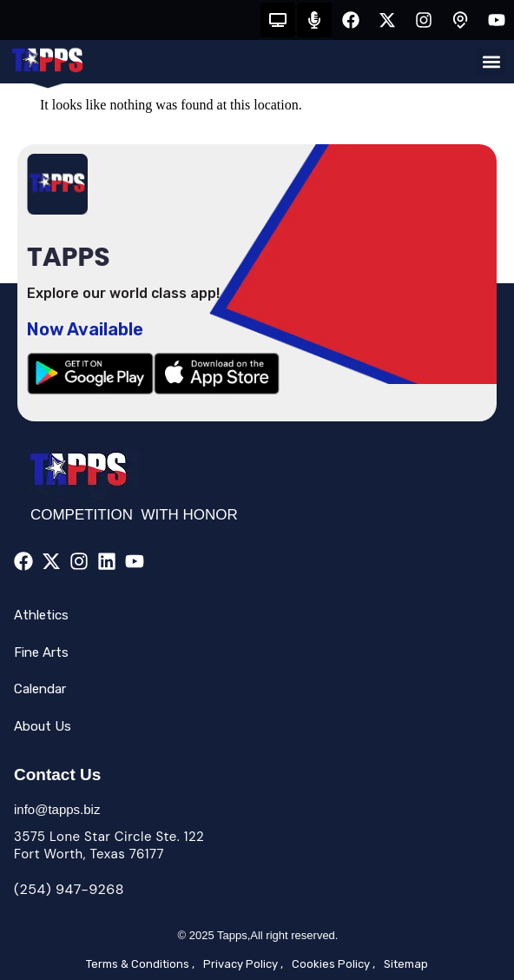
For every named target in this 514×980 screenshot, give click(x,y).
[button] (491, 62)
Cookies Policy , (333, 964)
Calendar (40, 689)
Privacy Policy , (243, 964)
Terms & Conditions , (140, 964)
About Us (43, 726)
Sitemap (406, 964)
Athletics (41, 615)
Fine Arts (41, 652)
